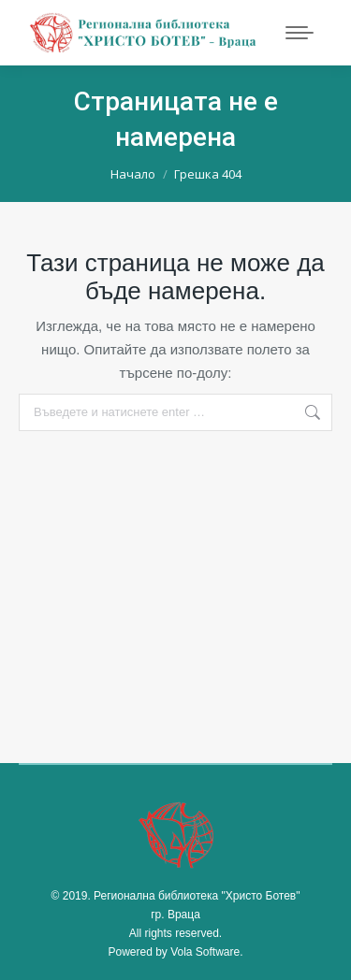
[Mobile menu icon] (300, 33)
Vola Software (205, 952)
